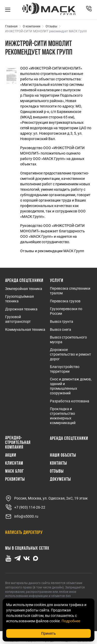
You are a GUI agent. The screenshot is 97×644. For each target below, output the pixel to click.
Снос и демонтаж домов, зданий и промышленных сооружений (71, 386)
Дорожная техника (21, 309)
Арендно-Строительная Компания (18, 443)
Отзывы (57, 472)
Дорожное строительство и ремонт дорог (70, 354)
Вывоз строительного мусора (68, 340)
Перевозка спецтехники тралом (70, 291)
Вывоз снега (61, 329)
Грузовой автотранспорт (18, 319)
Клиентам (14, 464)
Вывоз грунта (62, 321)
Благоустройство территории (65, 369)
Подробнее (71, 621)
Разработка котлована (70, 401)
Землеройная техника (24, 289)
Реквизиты (15, 480)
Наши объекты (63, 456)
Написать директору (24, 533)
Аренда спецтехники (24, 281)
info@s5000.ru (22, 516)
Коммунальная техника (25, 329)
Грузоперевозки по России (66, 311)
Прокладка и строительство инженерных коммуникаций (63, 416)
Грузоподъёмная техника (20, 299)
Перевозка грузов (65, 301)
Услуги (57, 281)
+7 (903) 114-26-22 (25, 507)
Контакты (58, 464)
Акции (11, 456)
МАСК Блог (14, 472)
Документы (60, 480)
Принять (48, 633)
